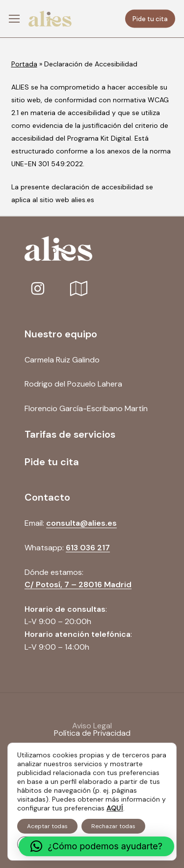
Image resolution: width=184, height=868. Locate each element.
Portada (24, 64)
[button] (14, 19)
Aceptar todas (47, 826)
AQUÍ (115, 808)
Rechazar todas (113, 826)
